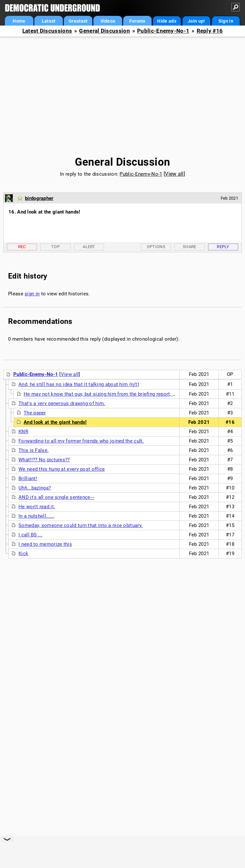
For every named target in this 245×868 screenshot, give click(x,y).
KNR (23, 432)
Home (19, 21)
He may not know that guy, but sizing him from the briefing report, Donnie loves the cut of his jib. (133, 394)
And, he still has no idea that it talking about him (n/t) (79, 384)
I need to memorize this (45, 544)
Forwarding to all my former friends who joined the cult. (81, 441)
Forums (137, 21)
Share (190, 247)
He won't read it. (37, 507)
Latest (49, 21)
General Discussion (104, 31)
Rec (22, 247)
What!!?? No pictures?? (44, 460)
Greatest (78, 21)
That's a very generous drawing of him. (62, 403)
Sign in (226, 21)
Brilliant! (28, 478)
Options (156, 247)
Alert (89, 247)
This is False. (34, 450)
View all (174, 174)
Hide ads (167, 21)
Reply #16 (210, 31)
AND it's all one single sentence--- (57, 497)
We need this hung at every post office (62, 469)
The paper (35, 413)
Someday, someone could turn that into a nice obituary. (81, 525)
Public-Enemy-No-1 (163, 31)
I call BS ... (30, 535)
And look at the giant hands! (55, 422)
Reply (223, 247)
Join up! (196, 21)
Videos (108, 21)
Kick (23, 554)
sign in (32, 294)
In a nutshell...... (36, 516)
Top (55, 247)
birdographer (39, 198)
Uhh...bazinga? (35, 488)
